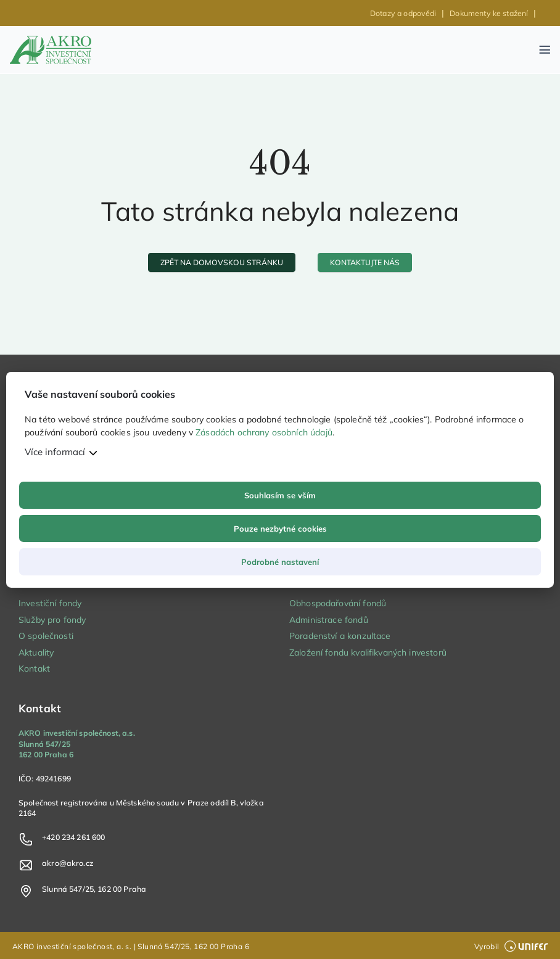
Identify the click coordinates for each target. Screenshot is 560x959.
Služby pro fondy (52, 620)
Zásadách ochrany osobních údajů (264, 432)
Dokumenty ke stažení (489, 13)
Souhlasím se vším (280, 495)
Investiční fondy (50, 603)
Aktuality (36, 652)
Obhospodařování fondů (338, 603)
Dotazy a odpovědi (403, 13)
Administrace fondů (329, 620)
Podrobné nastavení (280, 562)
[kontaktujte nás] (365, 262)
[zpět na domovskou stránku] (222, 262)
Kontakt (34, 669)
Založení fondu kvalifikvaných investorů (368, 652)
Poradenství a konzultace (340, 636)
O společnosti (46, 636)
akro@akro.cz (68, 863)
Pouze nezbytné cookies (280, 529)
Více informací (55, 452)
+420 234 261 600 (73, 837)
